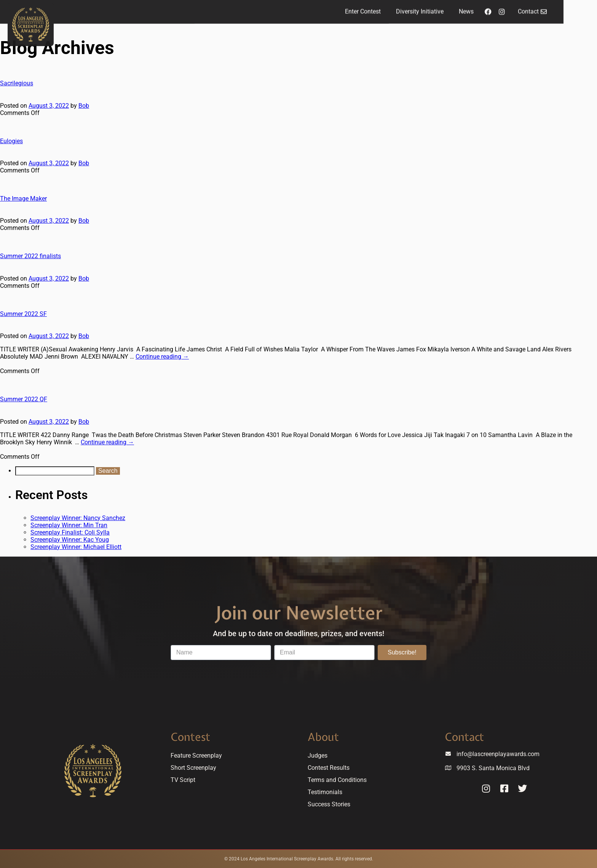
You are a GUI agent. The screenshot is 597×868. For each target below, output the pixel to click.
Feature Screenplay (196, 756)
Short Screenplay (193, 768)
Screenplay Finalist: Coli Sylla (70, 532)
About (323, 737)
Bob (84, 106)
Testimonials (325, 792)
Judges (318, 756)
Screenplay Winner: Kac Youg (70, 540)
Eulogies (11, 141)
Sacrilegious (17, 83)
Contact (464, 737)
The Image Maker (23, 199)
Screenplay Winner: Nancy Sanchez (78, 518)
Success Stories (329, 804)
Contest (190, 737)
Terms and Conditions (337, 780)
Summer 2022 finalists (30, 256)
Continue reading (162, 357)
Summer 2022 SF (23, 314)
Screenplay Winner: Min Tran (69, 525)
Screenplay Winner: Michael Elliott (76, 547)
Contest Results (329, 768)
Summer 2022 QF (24, 399)
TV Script (183, 780)
